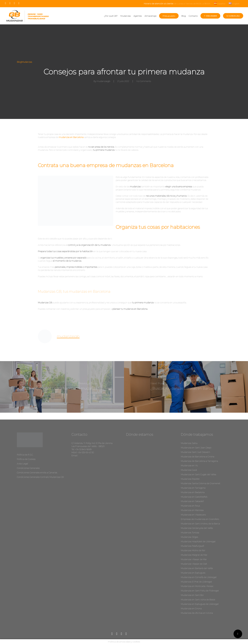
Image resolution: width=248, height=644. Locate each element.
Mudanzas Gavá (189, 470)
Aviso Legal (22, 464)
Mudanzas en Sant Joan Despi (196, 448)
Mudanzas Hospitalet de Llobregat (198, 541)
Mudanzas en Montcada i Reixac (197, 586)
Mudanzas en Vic (189, 466)
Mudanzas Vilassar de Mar (194, 559)
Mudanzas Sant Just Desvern (195, 452)
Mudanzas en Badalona (193, 492)
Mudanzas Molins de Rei (193, 550)
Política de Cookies (26, 459)
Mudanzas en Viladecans (193, 515)
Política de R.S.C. (25, 455)
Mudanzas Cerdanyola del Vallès (197, 528)
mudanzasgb (103, 81)
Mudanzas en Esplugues (193, 573)
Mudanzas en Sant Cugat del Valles (198, 474)
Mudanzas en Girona (191, 609)
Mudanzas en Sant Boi (192, 595)
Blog (19, 62)
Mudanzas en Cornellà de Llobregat (199, 577)
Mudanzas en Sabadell (192, 501)
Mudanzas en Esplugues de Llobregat (200, 604)
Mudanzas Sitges (189, 537)
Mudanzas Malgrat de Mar (194, 555)
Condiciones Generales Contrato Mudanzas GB (40, 477)
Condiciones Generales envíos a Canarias (37, 473)
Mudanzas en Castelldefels (194, 497)
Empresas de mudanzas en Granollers (200, 519)
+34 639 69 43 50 (86, 452)
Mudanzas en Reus (190, 506)
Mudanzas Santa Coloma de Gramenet (201, 483)
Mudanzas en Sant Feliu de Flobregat (200, 591)
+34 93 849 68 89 (83, 449)
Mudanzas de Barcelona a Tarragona (199, 461)
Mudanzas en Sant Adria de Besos (198, 600)
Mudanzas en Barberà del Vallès (197, 568)
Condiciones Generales (28, 468)
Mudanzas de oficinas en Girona (197, 613)
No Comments (144, 81)
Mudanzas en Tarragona (193, 488)
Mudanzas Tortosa (190, 533)
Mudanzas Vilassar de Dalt (194, 564)
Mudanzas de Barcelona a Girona (198, 457)
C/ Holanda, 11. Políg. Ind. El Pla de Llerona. (92, 443)
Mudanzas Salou (189, 443)
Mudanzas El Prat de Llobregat (196, 582)
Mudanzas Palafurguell (192, 546)
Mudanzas (27, 62)
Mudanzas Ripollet (190, 479)
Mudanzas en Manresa (192, 510)
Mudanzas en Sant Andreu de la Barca (200, 524)
